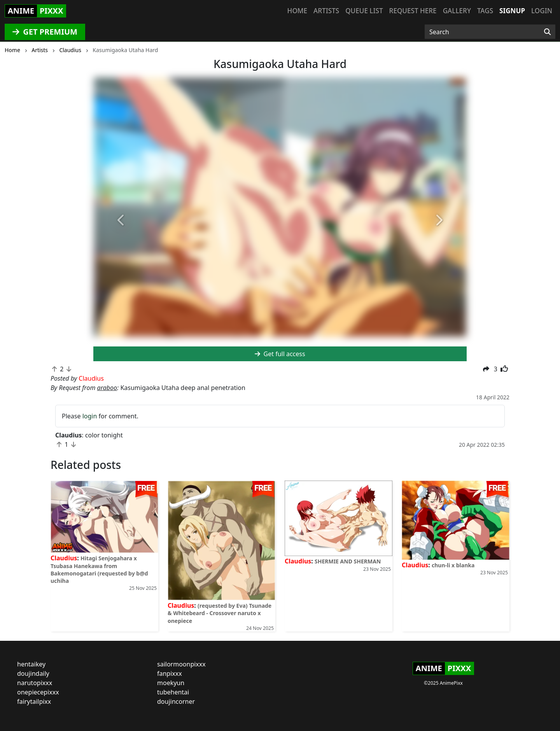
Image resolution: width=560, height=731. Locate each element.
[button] (121, 221)
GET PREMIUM (45, 32)
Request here (413, 11)
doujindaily (33, 673)
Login (542, 11)
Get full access (280, 354)
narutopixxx (35, 683)
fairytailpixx (34, 701)
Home (297, 11)
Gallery (457, 11)
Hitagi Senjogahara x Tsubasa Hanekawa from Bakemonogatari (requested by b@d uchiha (99, 569)
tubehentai (173, 692)
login (90, 416)
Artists (326, 11)
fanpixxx (170, 673)
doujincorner (176, 701)
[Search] (547, 32)
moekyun (171, 683)
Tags (485, 11)
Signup (512, 11)
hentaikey (31, 664)
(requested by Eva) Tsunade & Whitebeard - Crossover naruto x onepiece (220, 613)
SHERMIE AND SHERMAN (348, 561)
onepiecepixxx (38, 692)
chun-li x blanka (453, 565)
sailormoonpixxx (181, 664)
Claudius (64, 558)
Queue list (364, 11)
